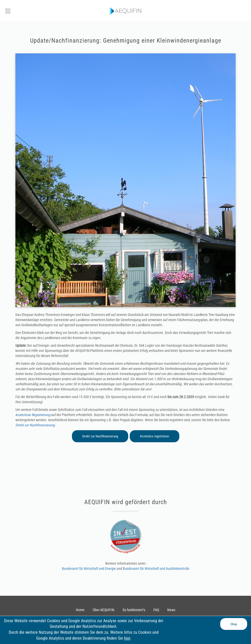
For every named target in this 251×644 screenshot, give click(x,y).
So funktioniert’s (134, 610)
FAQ (156, 610)
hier (127, 638)
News (171, 610)
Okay (234, 624)
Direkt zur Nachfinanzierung (35, 425)
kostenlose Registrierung (33, 415)
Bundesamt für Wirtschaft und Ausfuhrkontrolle (156, 569)
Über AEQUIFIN (104, 610)
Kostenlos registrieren (155, 436)
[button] (31, 10)
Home (80, 610)
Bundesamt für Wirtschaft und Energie (89, 569)
